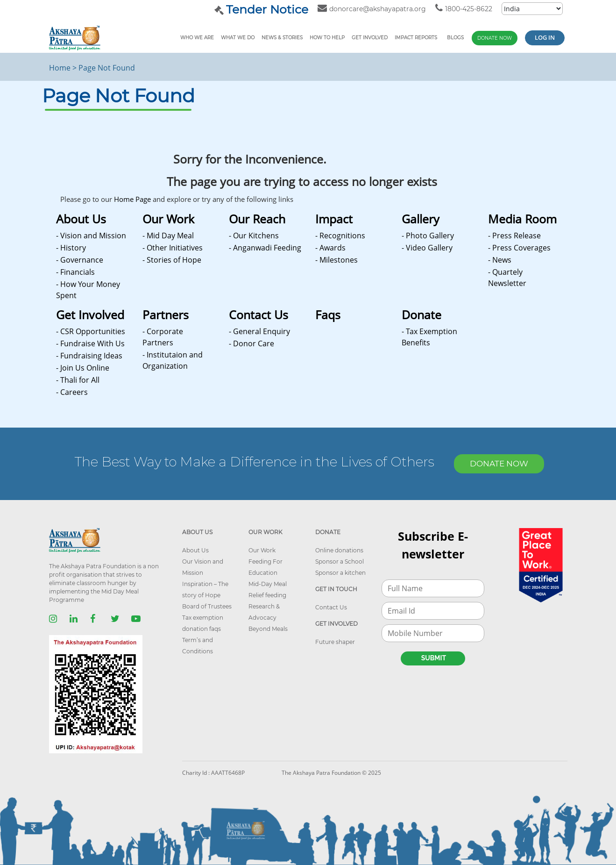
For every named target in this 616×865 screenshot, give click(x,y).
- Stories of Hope (172, 260)
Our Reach (257, 219)
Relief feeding (267, 595)
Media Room (522, 219)
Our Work (168, 219)
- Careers (72, 392)
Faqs (328, 315)
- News (500, 260)
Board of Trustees (207, 606)
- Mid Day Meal (168, 236)
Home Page (132, 199)
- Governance (80, 260)
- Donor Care (251, 343)
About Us (81, 219)
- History (71, 248)
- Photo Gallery (428, 236)
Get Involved (370, 38)
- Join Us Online (83, 368)
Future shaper (335, 642)
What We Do (238, 38)
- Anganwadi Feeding (265, 248)
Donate (421, 315)
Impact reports (416, 38)
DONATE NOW (499, 464)
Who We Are (197, 38)
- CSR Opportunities (91, 331)
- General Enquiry (259, 331)
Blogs (455, 38)
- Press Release (514, 236)
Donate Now (495, 38)
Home (60, 68)
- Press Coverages (519, 248)
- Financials (75, 272)
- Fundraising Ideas (89, 356)
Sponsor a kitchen (340, 573)
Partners (166, 315)
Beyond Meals (268, 629)
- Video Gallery (427, 248)
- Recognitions (340, 236)
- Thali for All (78, 380)
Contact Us (258, 315)
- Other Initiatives (173, 248)
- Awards (330, 248)
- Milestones (336, 260)
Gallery (421, 219)
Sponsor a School (340, 561)
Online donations (339, 550)
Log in (545, 37)
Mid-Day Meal (268, 584)
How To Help (327, 38)
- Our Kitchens (254, 236)
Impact (334, 219)
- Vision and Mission (91, 236)
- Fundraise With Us (90, 343)
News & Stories (282, 38)
